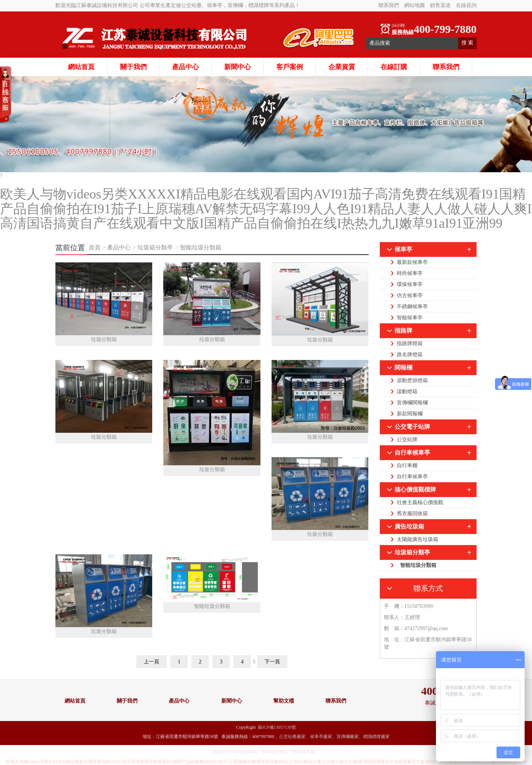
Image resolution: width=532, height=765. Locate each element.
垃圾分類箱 (104, 339)
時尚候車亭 (410, 273)
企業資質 (342, 67)
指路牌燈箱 (410, 344)
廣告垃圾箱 (409, 526)
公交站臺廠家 (292, 737)
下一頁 (272, 662)
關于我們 (133, 67)
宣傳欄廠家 (348, 737)
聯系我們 (389, 5)
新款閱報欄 (410, 414)
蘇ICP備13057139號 (277, 727)
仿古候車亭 (410, 295)
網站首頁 (81, 67)
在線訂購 (394, 67)
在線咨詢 (466, 5)
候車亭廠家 (321, 737)
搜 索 (467, 43)
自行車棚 (407, 465)
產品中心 (185, 67)
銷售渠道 (440, 5)
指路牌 (403, 331)
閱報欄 (403, 368)
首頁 (95, 247)
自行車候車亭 (412, 453)
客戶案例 (290, 67)
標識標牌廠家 (376, 737)
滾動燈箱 (407, 392)
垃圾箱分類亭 (155, 247)
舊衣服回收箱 (412, 514)
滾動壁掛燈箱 (412, 380)
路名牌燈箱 (410, 355)
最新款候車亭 (412, 262)
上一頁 (151, 662)
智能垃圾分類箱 (201, 247)
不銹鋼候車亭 (412, 307)
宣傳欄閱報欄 (412, 403)
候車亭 (403, 249)
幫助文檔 (284, 701)
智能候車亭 (410, 318)
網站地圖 (415, 5)
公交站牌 (407, 440)
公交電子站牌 (412, 427)
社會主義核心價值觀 (420, 502)
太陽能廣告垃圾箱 (417, 539)
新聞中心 (238, 67)
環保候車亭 (410, 284)
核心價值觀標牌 (415, 489)
